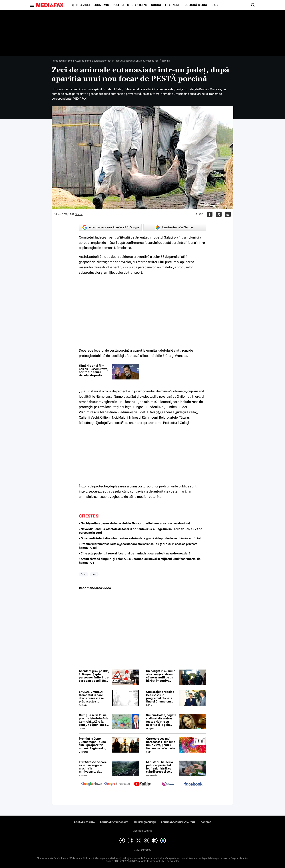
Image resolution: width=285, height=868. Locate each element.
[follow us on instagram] (168, 784)
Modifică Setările (142, 831)
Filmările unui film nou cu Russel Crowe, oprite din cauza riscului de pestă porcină (94, 371)
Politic (118, 5)
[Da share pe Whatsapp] (228, 214)
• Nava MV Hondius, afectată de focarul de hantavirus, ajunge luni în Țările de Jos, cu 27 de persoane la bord (141, 531)
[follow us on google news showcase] (117, 784)
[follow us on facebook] (193, 784)
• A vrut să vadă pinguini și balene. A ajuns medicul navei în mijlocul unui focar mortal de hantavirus (140, 561)
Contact (206, 822)
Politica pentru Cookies (114, 822)
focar (84, 574)
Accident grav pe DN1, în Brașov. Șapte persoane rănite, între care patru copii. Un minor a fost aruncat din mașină (94, 676)
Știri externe (137, 5)
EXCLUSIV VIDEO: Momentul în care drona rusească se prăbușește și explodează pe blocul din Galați (93, 697)
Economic (101, 5)
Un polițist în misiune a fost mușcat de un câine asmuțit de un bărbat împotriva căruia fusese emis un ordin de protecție (161, 676)
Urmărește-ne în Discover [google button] (175, 227)
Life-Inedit (173, 5)
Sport (215, 5)
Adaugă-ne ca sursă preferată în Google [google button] (110, 227)
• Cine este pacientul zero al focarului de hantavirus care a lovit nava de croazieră (135, 553)
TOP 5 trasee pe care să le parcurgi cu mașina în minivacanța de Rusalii (93, 767)
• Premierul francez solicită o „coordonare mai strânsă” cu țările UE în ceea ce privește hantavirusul (138, 546)
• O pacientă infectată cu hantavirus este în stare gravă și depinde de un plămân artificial (140, 538)
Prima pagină (59, 61)
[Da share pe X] (219, 214)
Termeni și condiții (145, 822)
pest (94, 574)
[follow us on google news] (92, 784)
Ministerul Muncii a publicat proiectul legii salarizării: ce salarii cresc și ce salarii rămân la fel (159, 767)
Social (156, 5)
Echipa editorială (84, 822)
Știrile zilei (81, 5)
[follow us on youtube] (142, 784)
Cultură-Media (196, 5)
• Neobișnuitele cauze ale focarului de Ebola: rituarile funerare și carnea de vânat (134, 523)
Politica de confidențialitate (178, 822)
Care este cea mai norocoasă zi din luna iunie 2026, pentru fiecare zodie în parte (161, 743)
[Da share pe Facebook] (210, 214)
